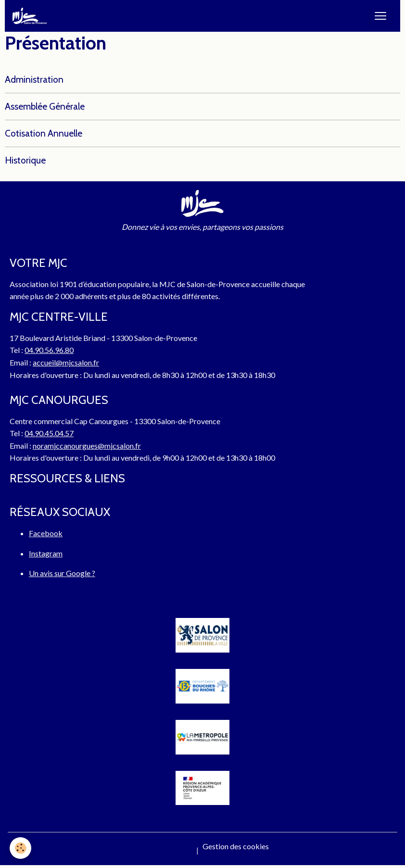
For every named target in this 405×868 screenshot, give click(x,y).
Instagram (46, 553)
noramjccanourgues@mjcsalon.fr (87, 446)
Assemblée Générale (45, 106)
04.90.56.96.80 (49, 350)
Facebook (46, 533)
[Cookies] (20, 848)
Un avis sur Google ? (62, 573)
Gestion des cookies (236, 846)
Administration (34, 79)
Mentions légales (164, 850)
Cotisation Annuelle (44, 133)
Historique (25, 160)
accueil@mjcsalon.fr (66, 362)
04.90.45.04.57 (49, 433)
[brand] (32, 16)
